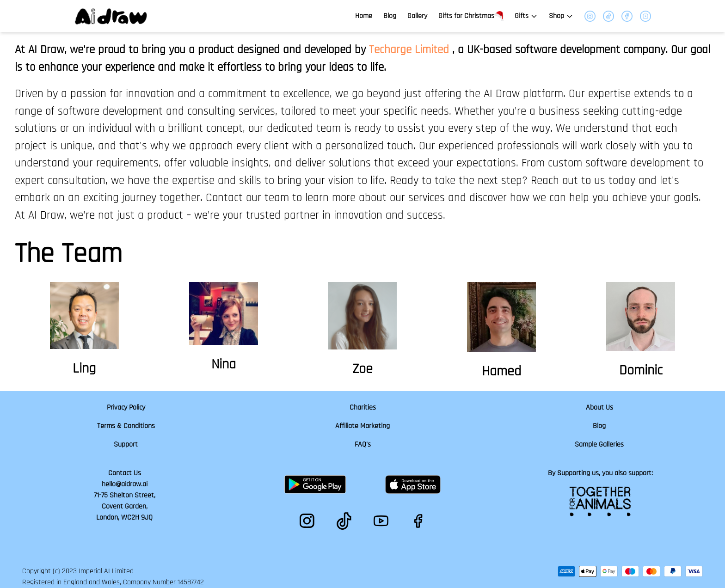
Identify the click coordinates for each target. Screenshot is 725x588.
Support (126, 444)
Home (364, 16)
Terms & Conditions (126, 426)
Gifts (526, 16)
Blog (390, 16)
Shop (561, 16)
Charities (363, 407)
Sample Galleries (599, 444)
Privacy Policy (126, 407)
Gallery (417, 16)
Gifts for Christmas (471, 16)
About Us (599, 407)
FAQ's (363, 444)
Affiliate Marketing (362, 426)
